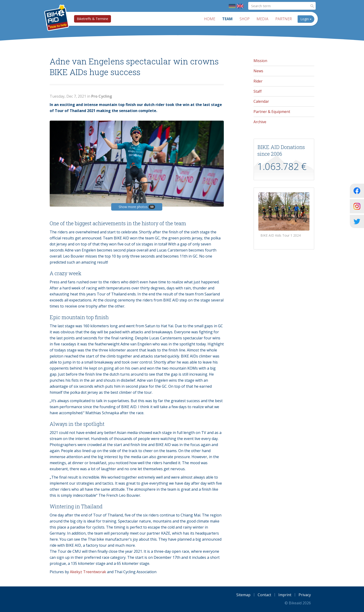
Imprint (285, 595)
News (258, 71)
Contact (264, 595)
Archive (260, 122)
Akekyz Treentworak (88, 572)
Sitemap (243, 595)
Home (210, 19)
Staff (258, 91)
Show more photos (137, 207)
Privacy (305, 595)
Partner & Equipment (272, 112)
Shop (245, 19)
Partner (284, 19)
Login (306, 19)
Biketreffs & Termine (93, 19)
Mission (260, 61)
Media (262, 19)
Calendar (261, 101)
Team (227, 19)
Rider (258, 81)
